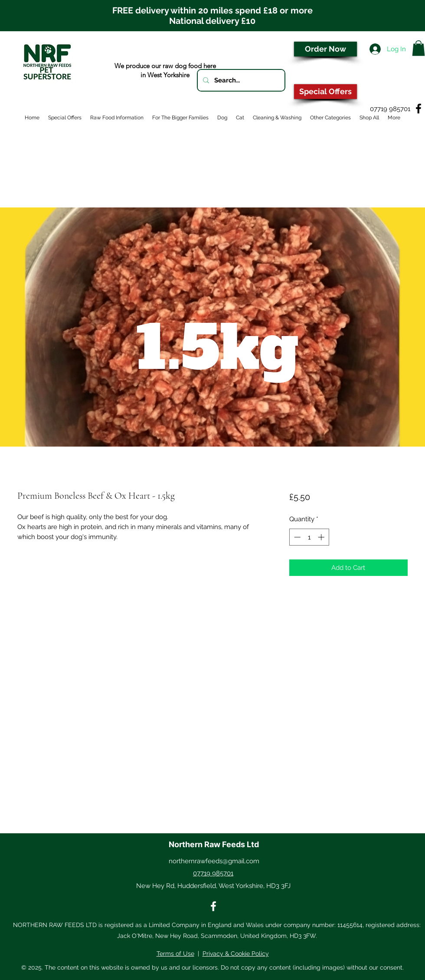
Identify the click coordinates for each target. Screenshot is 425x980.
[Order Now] (325, 49)
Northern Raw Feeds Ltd (214, 844)
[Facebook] (418, 109)
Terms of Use (175, 954)
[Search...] (240, 80)
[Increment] (322, 537)
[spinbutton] (309, 537)
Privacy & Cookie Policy (236, 954)
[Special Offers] (325, 92)
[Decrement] (296, 537)
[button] (418, 48)
